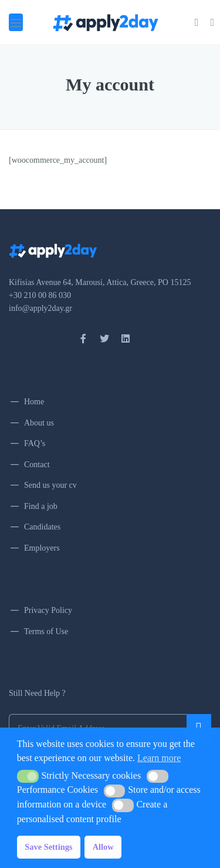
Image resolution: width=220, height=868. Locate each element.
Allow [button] (103, 847)
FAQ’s (35, 443)
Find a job (41, 506)
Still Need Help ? (37, 693)
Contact (37, 465)
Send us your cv (50, 485)
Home (34, 402)
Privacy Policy (48, 610)
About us (39, 423)
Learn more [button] (159, 758)
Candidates (42, 527)
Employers (42, 548)
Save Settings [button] (48, 847)
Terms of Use (46, 631)
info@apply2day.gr (40, 308)
